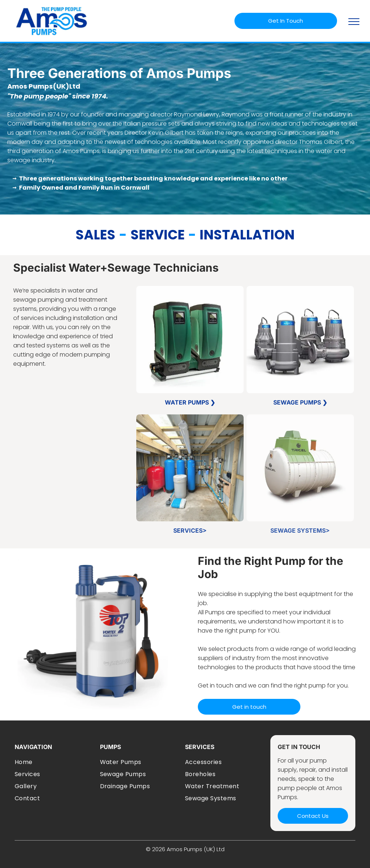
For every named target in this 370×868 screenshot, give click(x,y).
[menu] (354, 22)
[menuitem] (55, 762)
